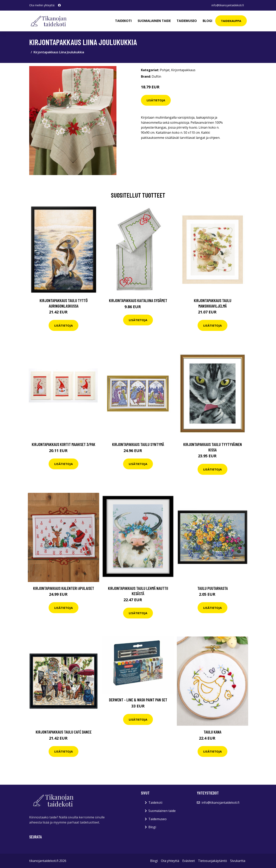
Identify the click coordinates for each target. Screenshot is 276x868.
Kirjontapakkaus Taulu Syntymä (138, 444)
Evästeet (189, 861)
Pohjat (165, 70)
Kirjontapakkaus (183, 70)
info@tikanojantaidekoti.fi (227, 5)
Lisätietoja (156, 100)
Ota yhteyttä (170, 861)
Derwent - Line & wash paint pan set (138, 700)
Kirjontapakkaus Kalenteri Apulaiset (64, 588)
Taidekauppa (231, 21)
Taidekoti (123, 21)
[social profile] (59, 5)
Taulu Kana (212, 732)
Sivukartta (238, 861)
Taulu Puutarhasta (213, 588)
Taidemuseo (187, 21)
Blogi (207, 21)
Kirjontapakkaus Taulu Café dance (64, 732)
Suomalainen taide (154, 21)
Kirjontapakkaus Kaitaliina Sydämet (138, 300)
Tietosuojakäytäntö (212, 861)
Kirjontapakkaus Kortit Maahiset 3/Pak (64, 444)
